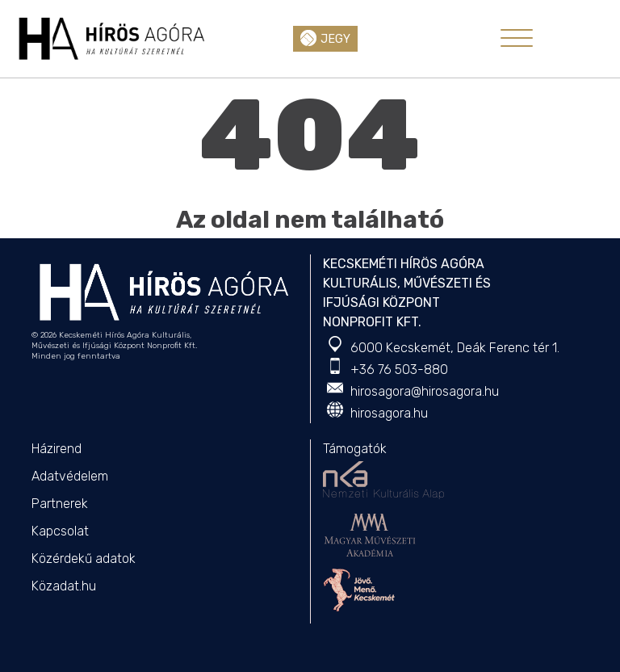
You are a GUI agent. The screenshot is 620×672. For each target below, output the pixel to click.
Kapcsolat (60, 531)
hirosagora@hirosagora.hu (425, 391)
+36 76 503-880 (399, 370)
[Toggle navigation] (517, 38)
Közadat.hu (64, 586)
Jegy (325, 38)
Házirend (57, 449)
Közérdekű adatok (84, 559)
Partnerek (60, 504)
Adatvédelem (70, 476)
